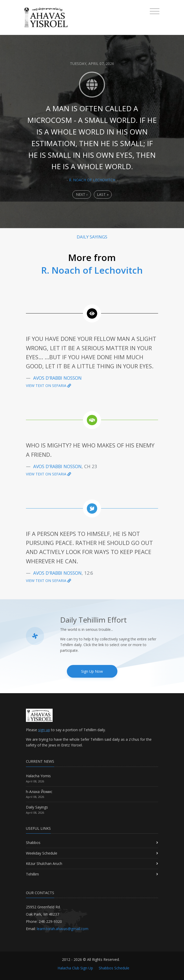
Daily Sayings (37, 807)
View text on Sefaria (48, 386)
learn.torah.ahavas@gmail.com (63, 929)
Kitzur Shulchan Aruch (44, 863)
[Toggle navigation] (155, 11)
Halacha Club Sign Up (75, 968)
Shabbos (33, 843)
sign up (44, 730)
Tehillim (32, 874)
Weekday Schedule (42, 853)
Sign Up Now (92, 671)
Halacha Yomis (38, 776)
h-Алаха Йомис (39, 792)
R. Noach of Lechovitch (92, 180)
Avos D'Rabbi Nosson (57, 378)
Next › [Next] (82, 194)
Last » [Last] (103, 194)
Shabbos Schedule (114, 968)
